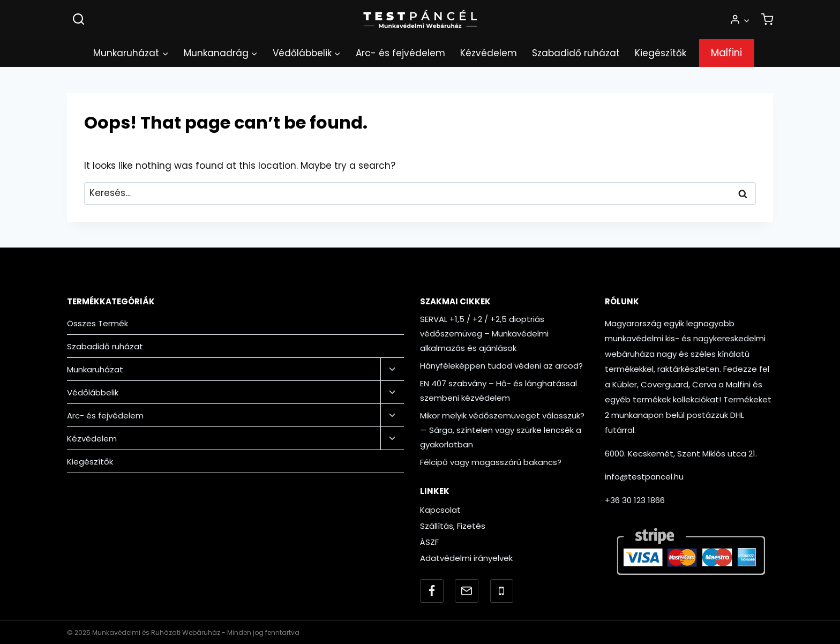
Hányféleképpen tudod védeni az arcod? (501, 366)
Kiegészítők (661, 53)
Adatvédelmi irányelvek (466, 558)
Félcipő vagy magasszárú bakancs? (491, 462)
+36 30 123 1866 (635, 500)
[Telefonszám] (502, 591)
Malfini (726, 53)
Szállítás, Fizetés (453, 526)
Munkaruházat (95, 369)
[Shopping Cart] (767, 20)
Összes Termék (97, 323)
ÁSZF (429, 542)
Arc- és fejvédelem (400, 53)
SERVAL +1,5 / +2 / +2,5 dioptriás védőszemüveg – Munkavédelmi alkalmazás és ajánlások (484, 334)
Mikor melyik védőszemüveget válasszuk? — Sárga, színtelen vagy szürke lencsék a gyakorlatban (502, 430)
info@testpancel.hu (644, 477)
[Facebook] (432, 591)
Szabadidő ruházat (576, 53)
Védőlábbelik (93, 392)
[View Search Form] (78, 20)
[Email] (467, 591)
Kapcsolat (440, 510)
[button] (746, 20)
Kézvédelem (489, 53)
